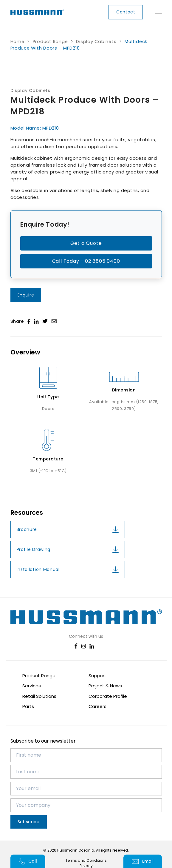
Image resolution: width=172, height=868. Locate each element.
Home (17, 42)
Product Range (50, 42)
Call (28, 861)
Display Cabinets (96, 42)
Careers (97, 706)
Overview (25, 352)
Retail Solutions (39, 696)
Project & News (105, 686)
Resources (27, 513)
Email (143, 861)
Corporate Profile (108, 696)
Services (32, 686)
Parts (28, 706)
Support (97, 676)
